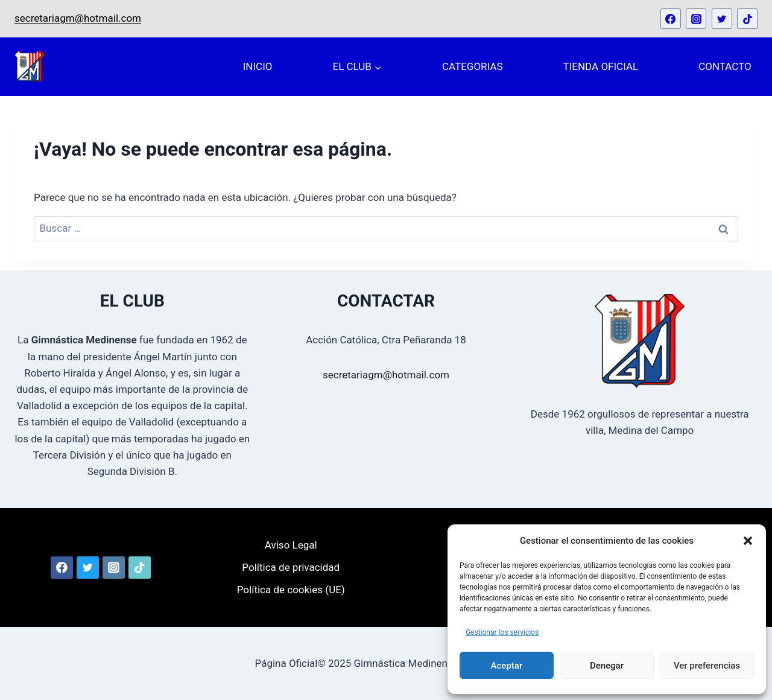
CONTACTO (725, 66)
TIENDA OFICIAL (601, 66)
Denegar (607, 666)
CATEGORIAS (473, 66)
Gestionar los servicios (502, 632)
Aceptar (507, 666)
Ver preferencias (707, 666)
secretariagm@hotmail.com (78, 18)
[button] (748, 541)
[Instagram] (696, 19)
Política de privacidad (291, 567)
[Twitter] (722, 19)
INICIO (258, 66)
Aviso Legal (291, 545)
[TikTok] (747, 19)
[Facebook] (671, 19)
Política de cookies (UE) (291, 590)
